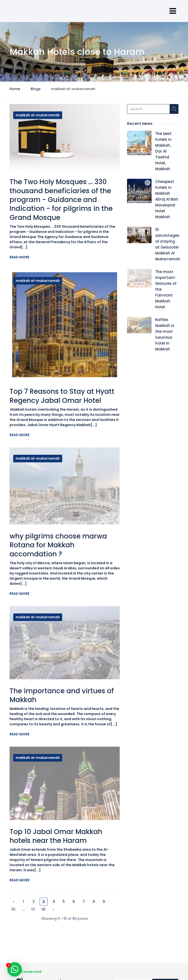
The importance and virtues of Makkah (62, 695)
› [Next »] (53, 909)
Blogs (36, 89)
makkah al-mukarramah (38, 115)
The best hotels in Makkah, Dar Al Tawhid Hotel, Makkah (163, 151)
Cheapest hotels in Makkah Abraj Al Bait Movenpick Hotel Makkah (167, 199)
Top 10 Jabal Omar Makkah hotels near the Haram (56, 836)
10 (13, 909)
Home (15, 89)
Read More (19, 257)
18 (43, 909)
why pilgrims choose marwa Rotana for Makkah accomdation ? (58, 545)
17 (33, 909)
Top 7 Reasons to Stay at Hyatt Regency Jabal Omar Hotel (62, 396)
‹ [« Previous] (14, 902)
